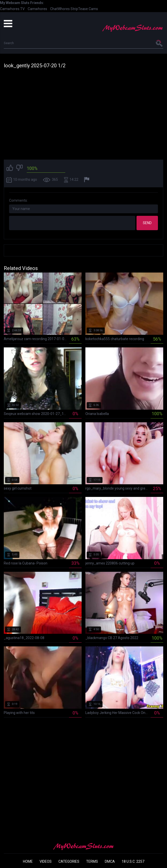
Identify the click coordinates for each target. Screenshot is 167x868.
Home (28, 861)
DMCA (110, 861)
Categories (69, 861)
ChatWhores (60, 9)
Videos (46, 861)
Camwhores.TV (12, 9)
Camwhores (37, 9)
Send (147, 223)
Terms (92, 861)
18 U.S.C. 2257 (133, 861)
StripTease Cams (84, 9)
